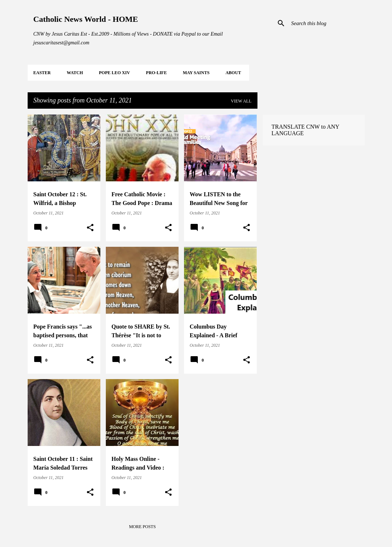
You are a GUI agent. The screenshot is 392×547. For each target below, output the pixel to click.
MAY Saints (196, 73)
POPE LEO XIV (114, 73)
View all (241, 101)
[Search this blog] (327, 23)
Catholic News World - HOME (86, 19)
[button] (90, 228)
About (233, 73)
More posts (143, 527)
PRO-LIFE (156, 73)
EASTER (42, 73)
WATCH (75, 73)
